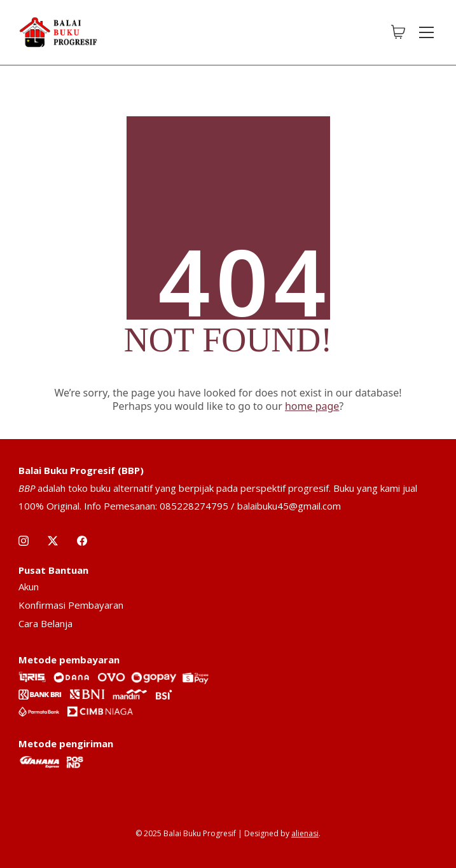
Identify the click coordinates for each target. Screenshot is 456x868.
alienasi (305, 833)
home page (312, 406)
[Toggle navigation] (426, 32)
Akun (29, 587)
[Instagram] (24, 541)
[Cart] (398, 32)
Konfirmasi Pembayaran (71, 605)
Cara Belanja (45, 623)
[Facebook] (82, 541)
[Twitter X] (53, 541)
